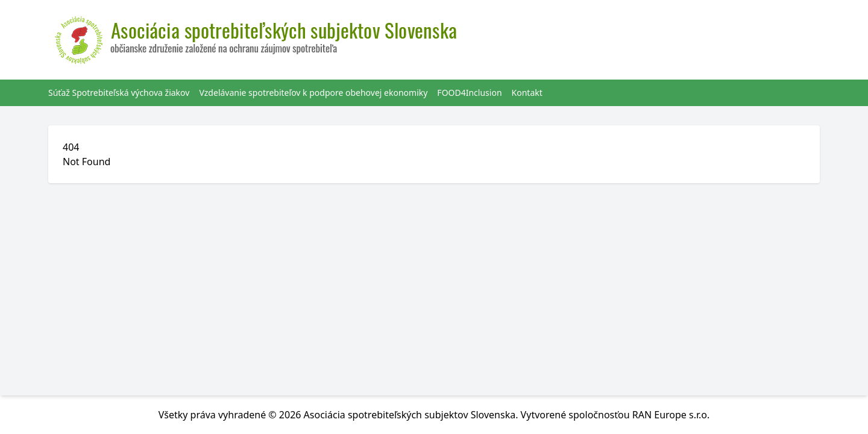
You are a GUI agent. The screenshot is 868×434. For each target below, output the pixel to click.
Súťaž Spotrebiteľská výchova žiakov (119, 93)
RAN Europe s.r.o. (671, 415)
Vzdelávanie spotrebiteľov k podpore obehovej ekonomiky (313, 93)
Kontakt (527, 93)
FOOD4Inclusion (469, 93)
